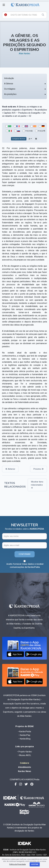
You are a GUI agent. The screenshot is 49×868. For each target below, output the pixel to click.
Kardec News (25, 771)
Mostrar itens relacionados (37, 485)
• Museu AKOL (24, 755)
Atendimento (25, 767)
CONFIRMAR (25, 554)
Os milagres (10, 89)
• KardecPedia (24, 732)
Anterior (10, 469)
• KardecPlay (24, 735)
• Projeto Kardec (24, 752)
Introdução (9, 78)
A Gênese (9, 84)
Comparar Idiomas (19, 139)
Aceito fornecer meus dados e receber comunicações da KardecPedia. (25, 566)
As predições (10, 94)
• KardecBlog (25, 739)
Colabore (25, 763)
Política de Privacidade (18, 864)
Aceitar (35, 864)
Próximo (38, 469)
